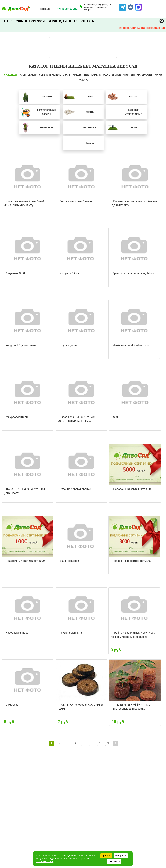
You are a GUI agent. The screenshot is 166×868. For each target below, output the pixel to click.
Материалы (144, 75)
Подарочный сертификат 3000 (132, 561)
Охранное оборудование (75, 489)
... (92, 743)
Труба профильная (71, 633)
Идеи (63, 21)
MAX (138, 6)
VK (129, 6)
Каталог (8, 21)
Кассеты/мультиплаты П (119, 75)
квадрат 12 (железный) (21, 345)
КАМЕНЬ (96, 75)
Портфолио (38, 21)
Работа (83, 80)
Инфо (53, 21)
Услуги (22, 21)
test (116, 417)
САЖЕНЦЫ (10, 75)
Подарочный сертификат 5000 (133, 489)
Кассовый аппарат (18, 633)
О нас (73, 21)
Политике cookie (45, 861)
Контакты (87, 21)
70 (100, 743)
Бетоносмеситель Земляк (76, 201)
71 (108, 743)
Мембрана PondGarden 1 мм (130, 345)
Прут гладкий (68, 345)
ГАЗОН (22, 75)
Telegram (122, 6)
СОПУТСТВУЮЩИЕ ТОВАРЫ (55, 75)
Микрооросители (17, 417)
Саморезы (12, 705)
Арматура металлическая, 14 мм (133, 273)
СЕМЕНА (33, 75)
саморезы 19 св (69, 273)
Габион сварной (69, 561)
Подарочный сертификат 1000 (25, 561)
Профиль (45, 9)
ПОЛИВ (158, 75)
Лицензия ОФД (15, 273)
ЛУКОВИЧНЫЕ (81, 75)
